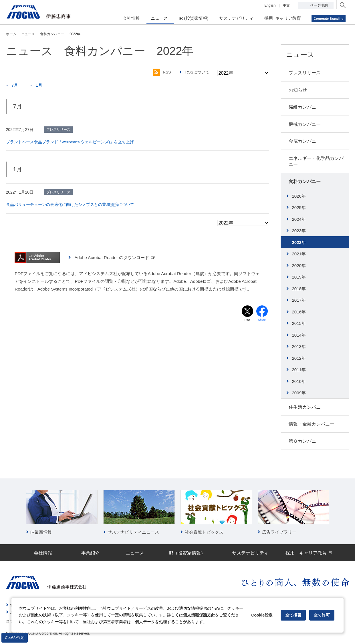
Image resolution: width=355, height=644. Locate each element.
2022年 (299, 242)
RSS (161, 72)
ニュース (300, 54)
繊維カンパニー (305, 107)
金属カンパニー (305, 141)
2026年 (299, 196)
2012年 (299, 358)
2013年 (299, 346)
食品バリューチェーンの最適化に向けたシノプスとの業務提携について (70, 204)
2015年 (299, 323)
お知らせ (298, 90)
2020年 (299, 266)
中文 (286, 5)
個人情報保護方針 (199, 615)
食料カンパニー (305, 181)
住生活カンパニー (307, 407)
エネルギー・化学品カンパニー (316, 161)
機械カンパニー (305, 124)
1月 (39, 85)
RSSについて (197, 72)
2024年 (299, 219)
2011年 (299, 370)
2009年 (299, 393)
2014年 (299, 335)
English (270, 5)
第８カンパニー (305, 441)
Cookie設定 (15, 638)
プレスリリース (305, 73)
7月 (15, 85)
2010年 (299, 381)
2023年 (299, 231)
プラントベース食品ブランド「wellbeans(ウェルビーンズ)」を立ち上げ (70, 142)
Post (247, 320)
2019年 (299, 277)
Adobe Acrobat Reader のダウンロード (115, 257)
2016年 (299, 312)
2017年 (299, 300)
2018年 (299, 289)
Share (262, 320)
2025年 (299, 207)
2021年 (299, 254)
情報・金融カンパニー (312, 424)
